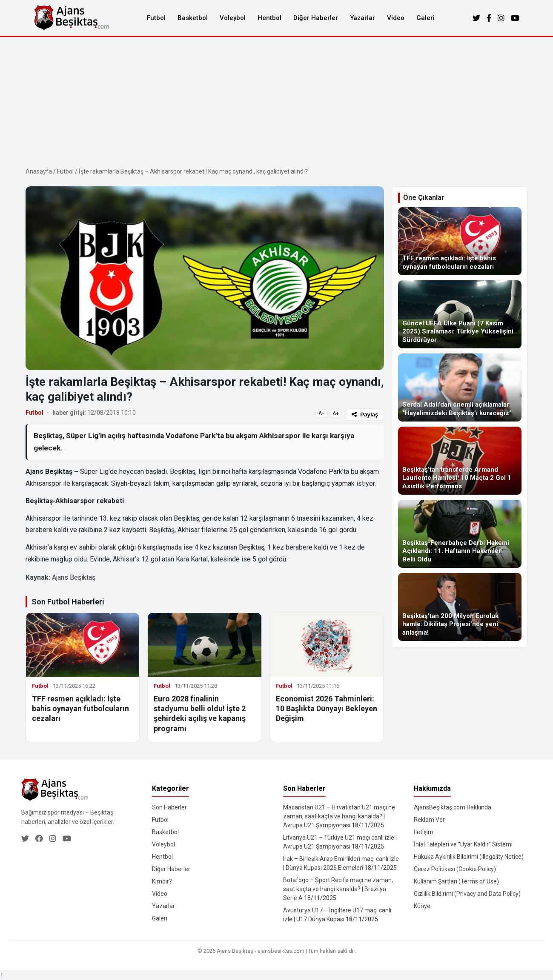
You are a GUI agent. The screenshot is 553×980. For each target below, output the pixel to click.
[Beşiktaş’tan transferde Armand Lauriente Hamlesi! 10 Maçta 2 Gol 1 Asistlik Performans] (460, 461)
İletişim (424, 832)
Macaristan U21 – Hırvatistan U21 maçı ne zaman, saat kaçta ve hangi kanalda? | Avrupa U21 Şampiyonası (339, 816)
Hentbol (269, 18)
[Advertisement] (277, 101)
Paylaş (365, 415)
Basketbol (193, 18)
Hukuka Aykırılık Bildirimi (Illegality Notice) (469, 857)
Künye (422, 906)
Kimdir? (162, 881)
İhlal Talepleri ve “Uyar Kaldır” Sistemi (463, 844)
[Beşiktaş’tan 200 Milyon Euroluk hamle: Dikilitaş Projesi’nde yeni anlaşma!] (460, 607)
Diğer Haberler (316, 18)
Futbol (156, 18)
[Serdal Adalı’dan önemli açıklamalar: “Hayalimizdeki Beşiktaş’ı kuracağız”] (460, 387)
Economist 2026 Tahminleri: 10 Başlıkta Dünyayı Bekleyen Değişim (327, 709)
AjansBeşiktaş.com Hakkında (453, 807)
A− (322, 413)
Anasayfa (39, 171)
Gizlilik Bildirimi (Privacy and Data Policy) (467, 894)
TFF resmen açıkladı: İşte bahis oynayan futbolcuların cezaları (80, 709)
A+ (336, 413)
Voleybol (233, 18)
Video (396, 18)
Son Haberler (169, 807)
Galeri (425, 18)
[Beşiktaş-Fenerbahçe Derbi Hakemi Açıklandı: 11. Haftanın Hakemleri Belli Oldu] (460, 534)
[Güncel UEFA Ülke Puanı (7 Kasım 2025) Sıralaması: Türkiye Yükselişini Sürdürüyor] (460, 314)
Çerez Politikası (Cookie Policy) (455, 869)
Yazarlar (362, 18)
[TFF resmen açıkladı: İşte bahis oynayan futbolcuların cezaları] (460, 241)
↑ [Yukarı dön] (2, 975)
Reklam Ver (429, 820)
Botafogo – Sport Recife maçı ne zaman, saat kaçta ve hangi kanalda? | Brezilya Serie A (338, 889)
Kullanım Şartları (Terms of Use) (456, 881)
